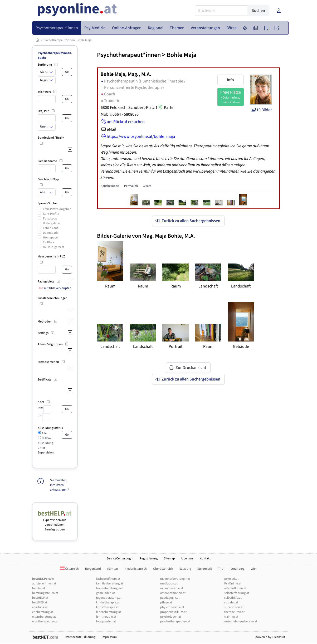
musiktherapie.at (172, 588)
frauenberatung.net (109, 588)
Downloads (51, 233)
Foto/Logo (50, 219)
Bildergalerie (51, 223)
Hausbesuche (110, 186)
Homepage (50, 238)
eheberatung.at (43, 612)
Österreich (69, 569)
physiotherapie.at (172, 607)
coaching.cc (40, 607)
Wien (254, 569)
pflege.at (166, 602)
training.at (231, 617)
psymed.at (231, 579)
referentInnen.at (235, 588)
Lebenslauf (50, 228)
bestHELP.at (40, 598)
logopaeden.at (106, 621)
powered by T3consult (270, 637)
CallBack (49, 242)
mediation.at (169, 584)
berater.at (39, 588)
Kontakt (205, 558)
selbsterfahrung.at (237, 593)
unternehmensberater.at (241, 621)
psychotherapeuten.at (175, 621)
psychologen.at (171, 617)
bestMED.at (40, 602)
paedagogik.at (170, 598)
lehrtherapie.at (106, 617)
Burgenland (93, 569)
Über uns (187, 558)
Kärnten (113, 569)
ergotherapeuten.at (45, 621)
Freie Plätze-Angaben (57, 209)
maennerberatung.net (175, 579)
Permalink (131, 186)
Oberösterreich (163, 569)
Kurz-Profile (51, 214)
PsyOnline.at (233, 584)
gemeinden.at (106, 593)
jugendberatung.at (109, 598)
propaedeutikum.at (173, 612)
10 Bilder (261, 110)
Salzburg (185, 569)
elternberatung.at (44, 617)
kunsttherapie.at (107, 607)
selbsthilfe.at (233, 598)
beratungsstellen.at (45, 593)
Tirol (221, 569)
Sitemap (169, 558)
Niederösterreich (136, 569)
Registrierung (149, 558)
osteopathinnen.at (173, 593)
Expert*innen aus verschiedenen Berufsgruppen (55, 522)
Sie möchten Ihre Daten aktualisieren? (59, 485)
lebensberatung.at (109, 612)
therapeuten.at (234, 612)
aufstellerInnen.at (44, 584)
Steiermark (205, 569)
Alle (44, 433)
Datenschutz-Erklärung (80, 637)
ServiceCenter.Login (120, 558)
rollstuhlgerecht (54, 247)
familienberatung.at (110, 584)
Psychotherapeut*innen (59, 40)
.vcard (147, 186)
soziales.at (231, 602)
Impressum (109, 637)
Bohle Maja (84, 40)
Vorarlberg (238, 569)
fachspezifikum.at (108, 579)
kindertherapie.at (108, 602)
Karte (165, 108)
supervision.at (234, 607)
